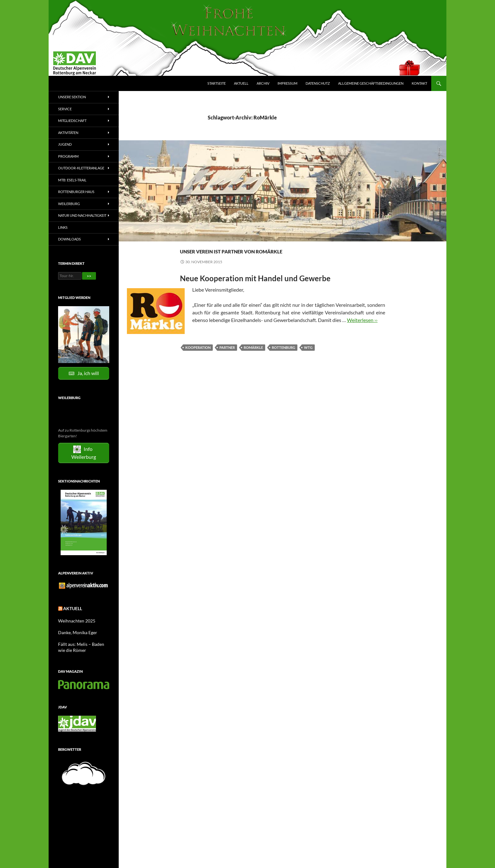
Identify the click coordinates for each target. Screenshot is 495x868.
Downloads (69, 239)
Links (63, 227)
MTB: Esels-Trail (72, 180)
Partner (227, 359)
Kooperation (198, 359)
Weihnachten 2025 (74, 619)
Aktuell (241, 83)
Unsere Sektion (72, 97)
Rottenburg (283, 359)
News (186, 239)
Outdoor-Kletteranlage (81, 168)
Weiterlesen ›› (362, 331)
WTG (308, 359)
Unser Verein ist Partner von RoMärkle (260, 255)
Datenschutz (318, 83)
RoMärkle (253, 359)
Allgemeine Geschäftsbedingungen (371, 83)
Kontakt (419, 83)
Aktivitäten (68, 133)
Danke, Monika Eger (75, 631)
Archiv (263, 83)
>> (89, 276)
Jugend (65, 144)
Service (65, 109)
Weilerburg (69, 204)
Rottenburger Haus (76, 192)
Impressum (287, 83)
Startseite (217, 83)
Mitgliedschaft (72, 121)
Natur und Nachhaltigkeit (82, 215)
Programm (68, 156)
